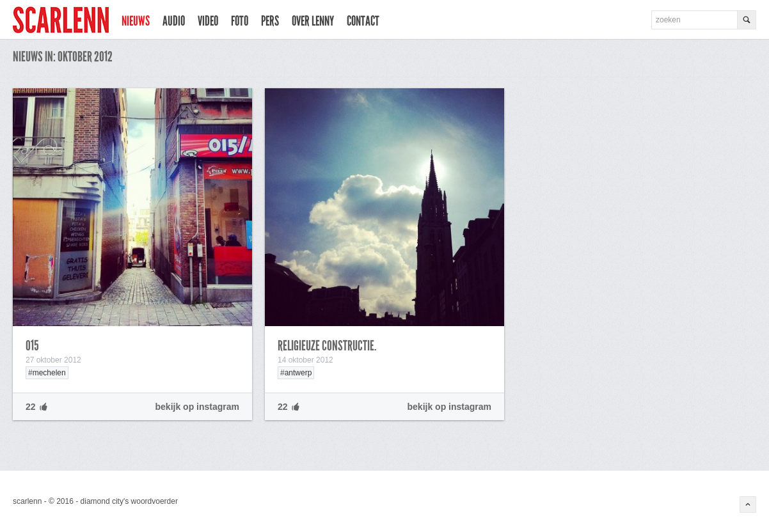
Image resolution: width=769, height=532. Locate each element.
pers (270, 21)
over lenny (313, 21)
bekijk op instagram (197, 407)
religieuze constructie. (327, 346)
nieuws (136, 21)
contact (363, 21)
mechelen (49, 373)
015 (32, 346)
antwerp (298, 373)
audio (174, 21)
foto (240, 21)
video (208, 21)
